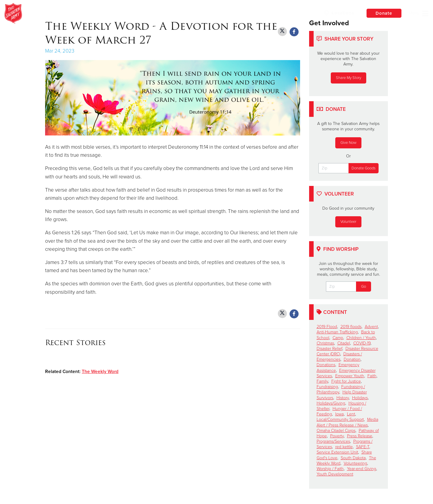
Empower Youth (350, 376)
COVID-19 (362, 343)
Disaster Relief (329, 349)
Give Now (348, 143)
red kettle (344, 447)
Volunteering (355, 463)
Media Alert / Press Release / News (347, 422)
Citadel (344, 343)
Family (322, 381)
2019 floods (351, 327)
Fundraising (327, 387)
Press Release (360, 436)
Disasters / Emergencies (339, 357)
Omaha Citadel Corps (336, 431)
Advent (371, 327)
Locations (338, 13)
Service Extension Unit (337, 452)
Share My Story (349, 78)
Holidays (360, 398)
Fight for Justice (346, 381)
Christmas (325, 343)
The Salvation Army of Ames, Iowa (113, 14)
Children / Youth (361, 338)
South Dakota (353, 458)
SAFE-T (363, 447)
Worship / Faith (330, 469)
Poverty (337, 436)
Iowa (339, 414)
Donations (326, 365)
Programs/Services (333, 441)
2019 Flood (327, 327)
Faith (372, 376)
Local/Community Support (340, 419)
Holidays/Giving (331, 403)
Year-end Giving (362, 469)
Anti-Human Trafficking (337, 332)
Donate (383, 13)
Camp (338, 338)
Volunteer (348, 222)
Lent (351, 414)
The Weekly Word (100, 372)
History (343, 398)
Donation (352, 359)
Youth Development (335, 474)
